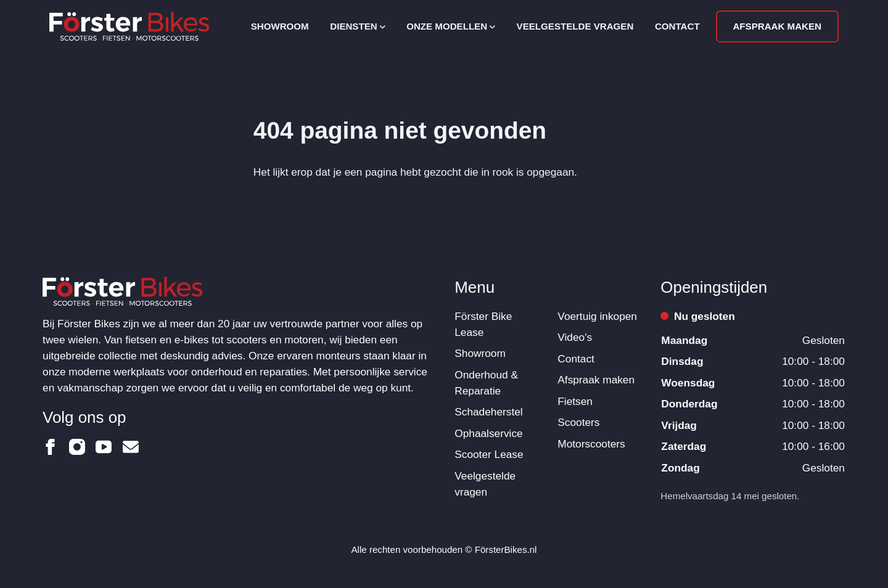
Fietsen (575, 401)
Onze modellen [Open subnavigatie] (451, 26)
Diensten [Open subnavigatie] (357, 26)
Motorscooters (591, 444)
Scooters (578, 422)
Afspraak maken (777, 26)
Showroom (280, 26)
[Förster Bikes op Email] (131, 447)
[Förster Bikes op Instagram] (77, 447)
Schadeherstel (488, 412)
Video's (575, 337)
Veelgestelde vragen (575, 26)
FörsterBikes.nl (506, 549)
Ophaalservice (488, 433)
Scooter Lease (489, 454)
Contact (677, 26)
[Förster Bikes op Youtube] (104, 447)
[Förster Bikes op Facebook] (51, 447)
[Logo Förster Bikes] (129, 26)
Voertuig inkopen (597, 316)
